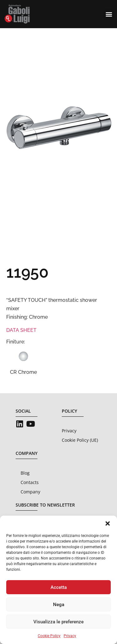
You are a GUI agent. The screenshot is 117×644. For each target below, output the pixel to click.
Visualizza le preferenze (58, 622)
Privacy (70, 636)
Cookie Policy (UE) (80, 440)
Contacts (30, 482)
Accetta (59, 587)
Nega (59, 605)
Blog (25, 473)
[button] (108, 523)
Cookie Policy (49, 636)
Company (30, 492)
